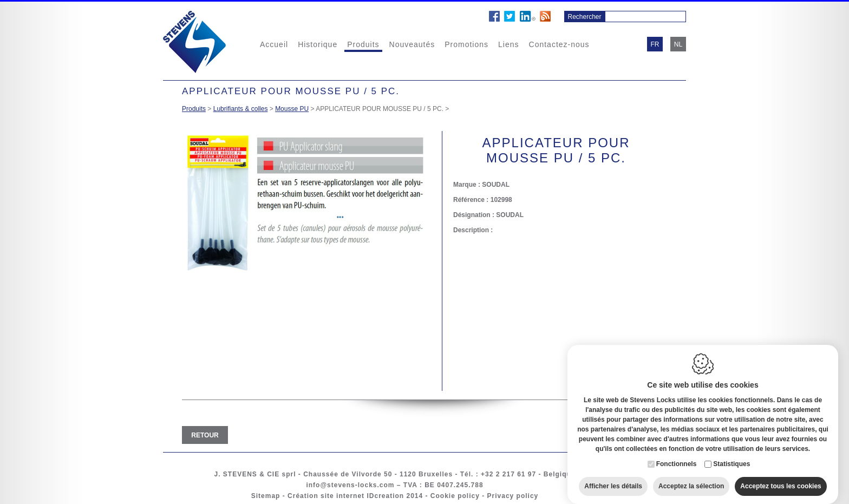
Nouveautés (412, 44)
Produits (363, 44)
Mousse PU (292, 109)
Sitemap (266, 496)
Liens (508, 44)
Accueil (274, 44)
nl (678, 44)
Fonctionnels (677, 454)
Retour (205, 435)
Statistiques (732, 454)
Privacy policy (513, 496)
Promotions (466, 44)
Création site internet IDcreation (346, 496)
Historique (318, 44)
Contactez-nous (559, 44)
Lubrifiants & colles (241, 109)
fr (655, 44)
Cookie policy (455, 496)
